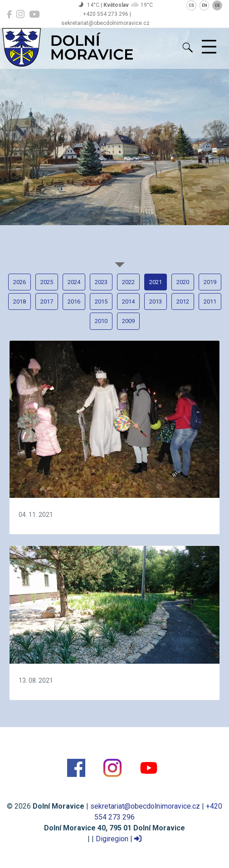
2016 (74, 301)
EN (205, 5)
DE (217, 5)
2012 (183, 301)
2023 (101, 282)
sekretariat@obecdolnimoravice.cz (145, 806)
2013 (156, 301)
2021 (156, 282)
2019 (210, 282)
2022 (128, 282)
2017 (47, 301)
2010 (101, 321)
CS (191, 5)
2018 (19, 301)
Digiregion (112, 839)
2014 (128, 301)
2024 (74, 282)
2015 (101, 301)
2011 (210, 301)
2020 (183, 282)
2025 (47, 282)
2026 (19, 282)
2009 (128, 321)
